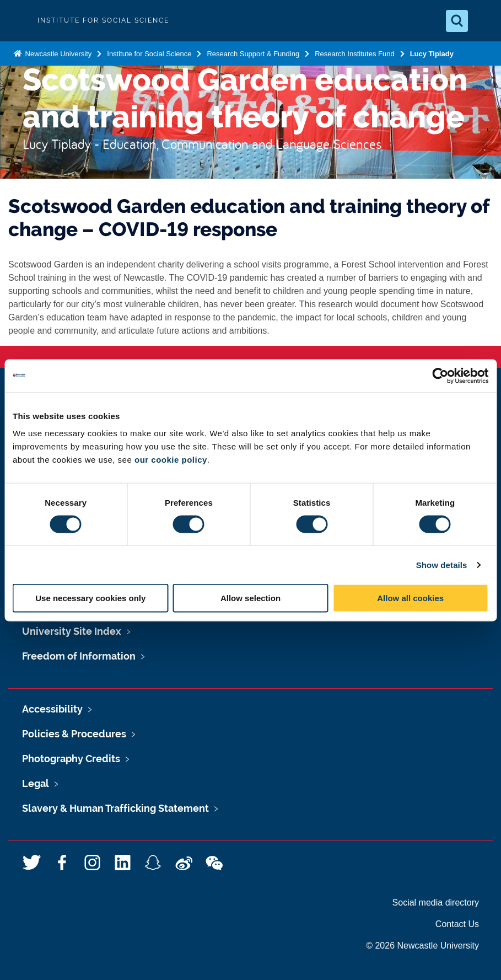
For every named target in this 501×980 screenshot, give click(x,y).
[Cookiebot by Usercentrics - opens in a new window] (440, 376)
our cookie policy (171, 460)
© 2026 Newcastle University (422, 946)
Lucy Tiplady (433, 54)
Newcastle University (57, 54)
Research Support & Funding (253, 54)
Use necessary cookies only (90, 598)
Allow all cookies (410, 598)
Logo (18, 21)
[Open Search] (457, 21)
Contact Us (457, 924)
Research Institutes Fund (355, 54)
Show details (442, 564)
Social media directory (436, 903)
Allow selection (250, 598)
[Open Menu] (483, 21)
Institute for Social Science (149, 54)
